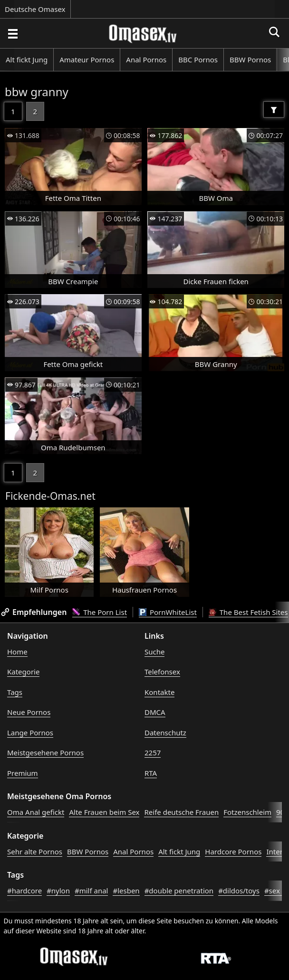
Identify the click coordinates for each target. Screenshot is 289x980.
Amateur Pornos (87, 59)
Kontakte (159, 692)
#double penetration (179, 891)
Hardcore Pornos (233, 851)
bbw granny (37, 92)
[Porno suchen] (12, 33)
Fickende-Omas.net (50, 496)
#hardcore (24, 891)
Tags (15, 692)
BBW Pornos (250, 59)
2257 (153, 752)
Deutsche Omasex (35, 9)
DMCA (155, 712)
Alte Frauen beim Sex (104, 812)
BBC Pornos (198, 59)
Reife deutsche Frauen (181, 812)
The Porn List (100, 612)
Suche (154, 652)
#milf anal (92, 891)
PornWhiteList (168, 612)
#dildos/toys (239, 891)
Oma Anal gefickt (36, 812)
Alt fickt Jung (27, 59)
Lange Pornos (30, 733)
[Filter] (274, 109)
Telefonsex (162, 672)
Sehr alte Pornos (35, 851)
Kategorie (23, 672)
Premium (23, 773)
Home (17, 652)
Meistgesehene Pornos (45, 752)
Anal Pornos (146, 59)
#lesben (126, 891)
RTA (151, 773)
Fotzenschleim (247, 812)
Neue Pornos (29, 712)
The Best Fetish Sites (248, 612)
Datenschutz (165, 733)
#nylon (58, 891)
